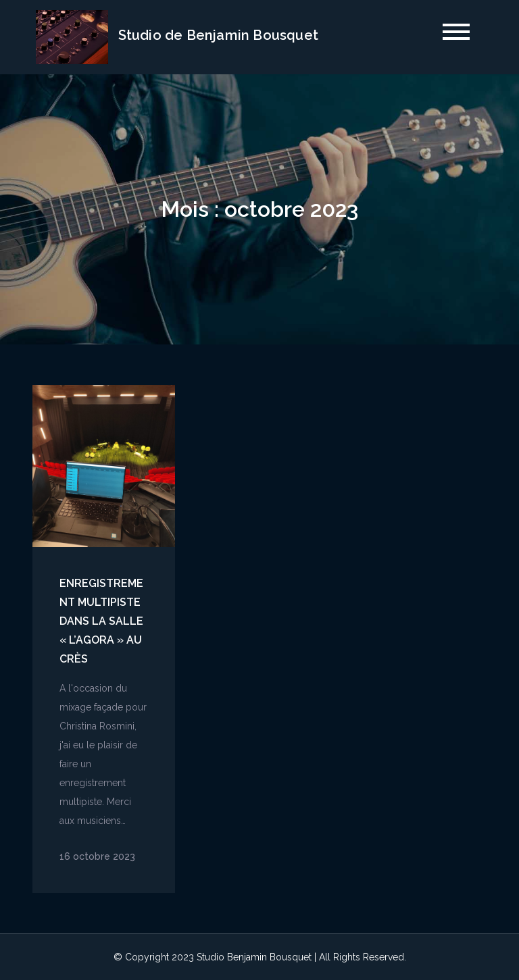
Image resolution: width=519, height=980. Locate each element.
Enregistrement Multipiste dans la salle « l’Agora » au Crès (101, 621)
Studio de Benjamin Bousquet (218, 35)
